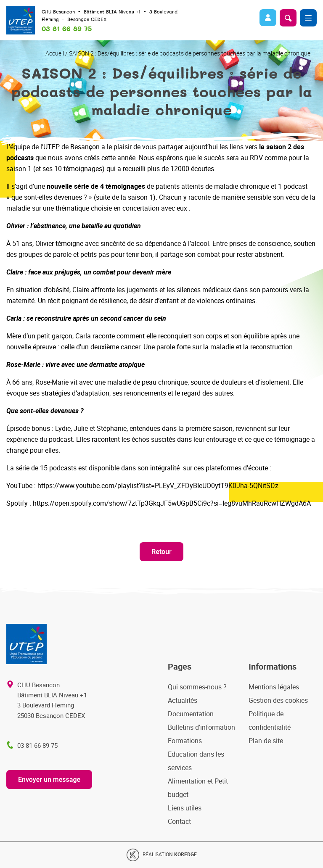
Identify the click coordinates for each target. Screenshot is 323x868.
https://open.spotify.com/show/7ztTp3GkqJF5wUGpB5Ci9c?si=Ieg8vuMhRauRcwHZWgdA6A (172, 503)
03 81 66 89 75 (67, 29)
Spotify (17, 503)
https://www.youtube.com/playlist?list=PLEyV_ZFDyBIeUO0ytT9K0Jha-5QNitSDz (158, 485)
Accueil (55, 53)
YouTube (19, 485)
